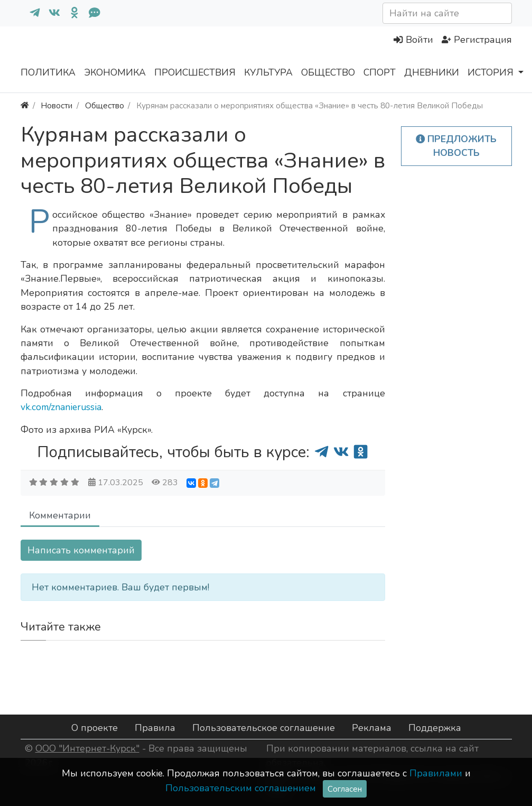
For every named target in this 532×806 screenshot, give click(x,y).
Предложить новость (456, 146)
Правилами (436, 773)
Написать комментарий (81, 550)
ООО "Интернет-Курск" (87, 748)
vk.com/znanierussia (61, 407)
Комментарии (60, 515)
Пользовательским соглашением (241, 788)
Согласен (345, 789)
